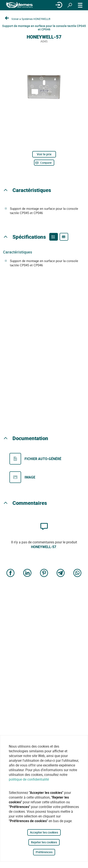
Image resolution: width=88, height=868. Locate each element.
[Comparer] (44, 163)
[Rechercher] (70, 5)
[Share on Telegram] (61, 573)
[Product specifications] (64, 237)
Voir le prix (44, 154)
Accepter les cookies (44, 832)
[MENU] (80, 5)
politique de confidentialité (29, 779)
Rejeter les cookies (44, 842)
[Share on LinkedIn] (27, 573)
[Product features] (54, 237)
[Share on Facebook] (11, 573)
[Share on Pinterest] (44, 573)
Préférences (44, 852)
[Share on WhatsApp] (77, 573)
